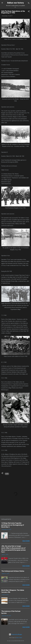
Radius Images (19, 638)
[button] (29, 12)
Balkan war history (15, 3)
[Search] (29, 3)
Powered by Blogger (15, 634)
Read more (26, 541)
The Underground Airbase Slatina (13, 571)
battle (7, 474)
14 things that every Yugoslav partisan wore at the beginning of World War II (13, 525)
